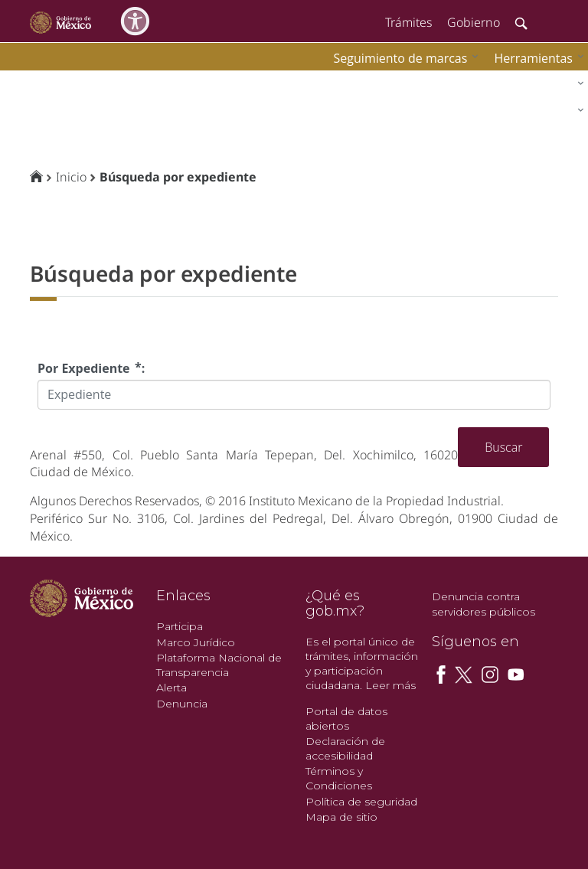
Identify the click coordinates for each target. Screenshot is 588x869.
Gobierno (474, 22)
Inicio (71, 177)
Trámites (408, 22)
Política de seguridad (361, 802)
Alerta (171, 688)
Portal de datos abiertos (346, 719)
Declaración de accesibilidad (345, 748)
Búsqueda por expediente (178, 177)
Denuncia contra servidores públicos (483, 604)
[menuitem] (535, 58)
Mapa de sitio (341, 817)
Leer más (390, 685)
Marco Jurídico (196, 642)
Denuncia (182, 704)
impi (24, 81)
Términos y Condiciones (339, 778)
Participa (180, 626)
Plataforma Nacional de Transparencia (219, 665)
